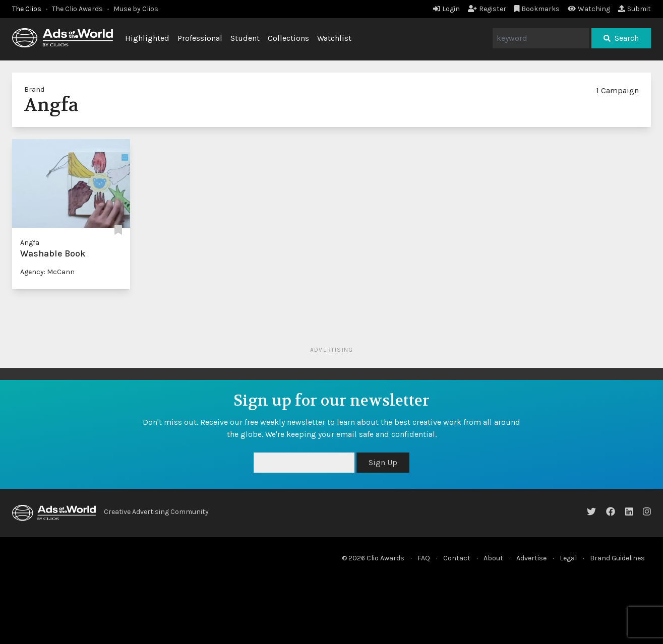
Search (621, 38)
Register (487, 9)
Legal (568, 558)
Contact (457, 558)
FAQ (424, 558)
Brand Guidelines (617, 558)
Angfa (30, 243)
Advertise (531, 558)
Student (245, 38)
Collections (288, 38)
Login (446, 9)
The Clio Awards (77, 9)
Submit (635, 9)
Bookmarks (537, 9)
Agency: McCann (47, 272)
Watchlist (334, 38)
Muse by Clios (136, 9)
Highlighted (147, 38)
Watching (589, 9)
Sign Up (383, 462)
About (493, 558)
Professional (200, 38)
